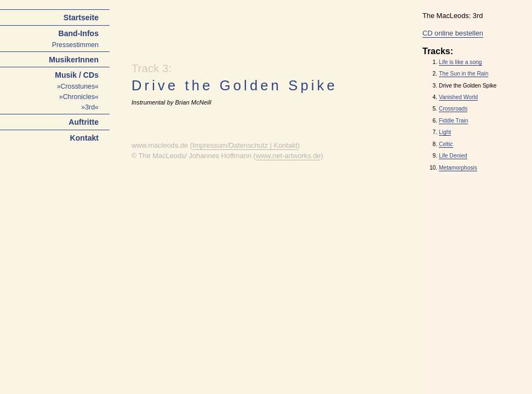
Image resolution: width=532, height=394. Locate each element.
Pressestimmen (75, 45)
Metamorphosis (458, 168)
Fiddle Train (453, 121)
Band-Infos (78, 33)
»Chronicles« (79, 97)
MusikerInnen (74, 60)
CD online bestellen (453, 33)
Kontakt (84, 138)
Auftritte (84, 122)
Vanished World (458, 97)
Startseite (81, 18)
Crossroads (453, 109)
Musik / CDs (77, 75)
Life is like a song (461, 62)
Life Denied (453, 156)
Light (445, 132)
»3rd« (90, 107)
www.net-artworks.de (288, 156)
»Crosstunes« (78, 86)
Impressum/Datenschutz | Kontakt (245, 145)
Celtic (446, 144)
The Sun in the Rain (464, 74)
